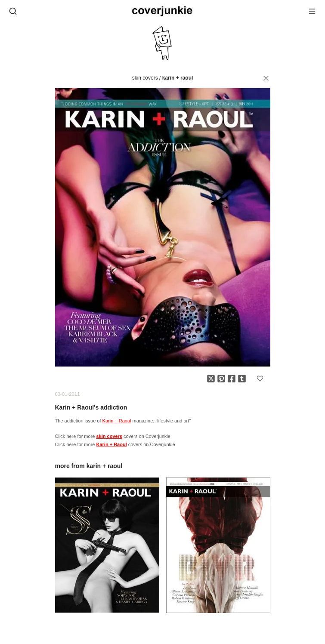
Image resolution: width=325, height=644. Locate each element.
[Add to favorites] (260, 379)
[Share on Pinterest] (221, 379)
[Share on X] (211, 379)
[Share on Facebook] (232, 379)
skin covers (145, 78)
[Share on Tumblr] (242, 379)
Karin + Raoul (178, 78)
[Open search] (13, 11)
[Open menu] (312, 11)
